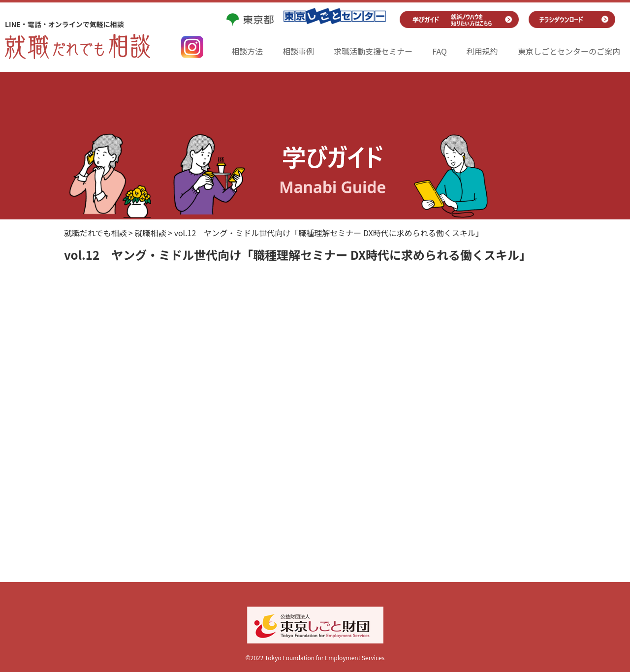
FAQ (440, 51)
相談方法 (247, 51)
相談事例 (298, 51)
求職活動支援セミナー (373, 51)
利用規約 (482, 51)
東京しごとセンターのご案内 (569, 51)
